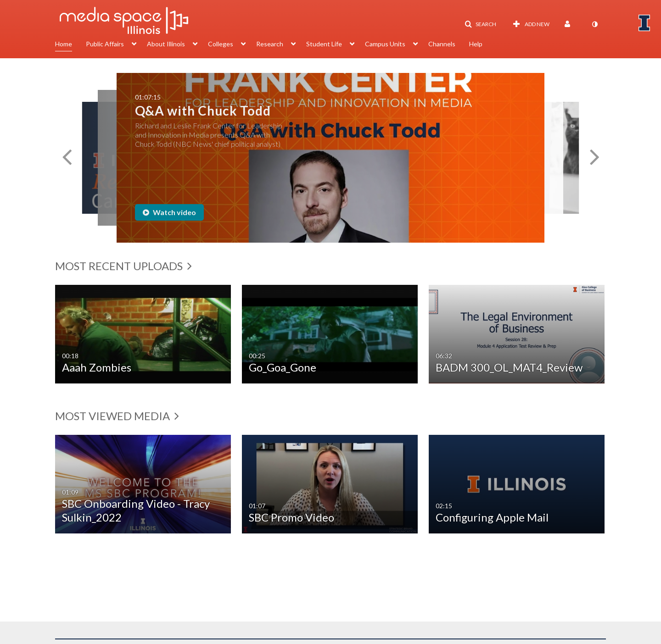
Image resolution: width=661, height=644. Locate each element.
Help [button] (476, 44)
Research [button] (270, 44)
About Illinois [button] (166, 44)
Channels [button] (442, 44)
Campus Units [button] (385, 44)
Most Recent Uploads (123, 266)
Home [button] (64, 44)
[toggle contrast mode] (594, 24)
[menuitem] (70, 45)
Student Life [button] (324, 44)
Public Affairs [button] (105, 44)
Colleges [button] (221, 44)
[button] (480, 24)
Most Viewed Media (117, 416)
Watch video (169, 212)
